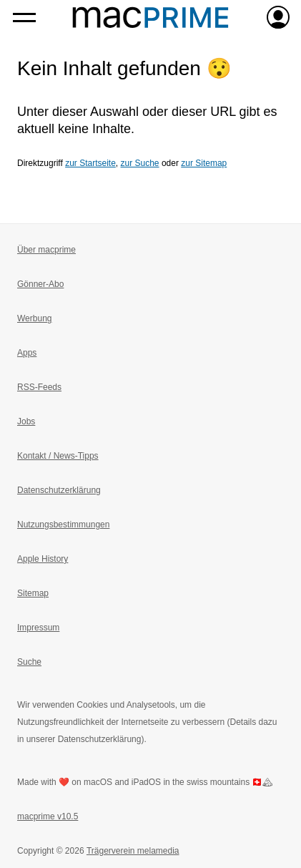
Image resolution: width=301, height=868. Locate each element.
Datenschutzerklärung (59, 490)
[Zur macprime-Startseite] (150, 17)
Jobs (26, 421)
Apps (27, 353)
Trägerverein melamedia (133, 851)
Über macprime (46, 250)
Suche (29, 662)
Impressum (38, 628)
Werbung (34, 318)
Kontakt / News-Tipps (58, 456)
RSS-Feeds (39, 387)
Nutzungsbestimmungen (63, 525)
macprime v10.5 (48, 816)
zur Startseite (90, 163)
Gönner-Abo (40, 284)
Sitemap (33, 593)
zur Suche (140, 163)
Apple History (43, 559)
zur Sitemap (204, 163)
